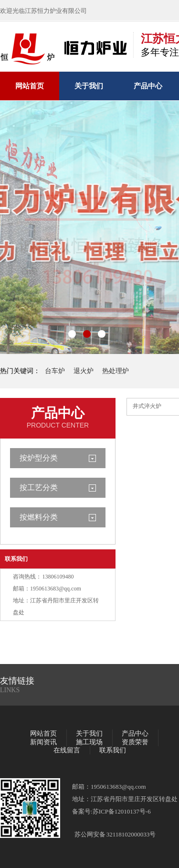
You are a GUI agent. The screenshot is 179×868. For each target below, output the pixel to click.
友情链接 (17, 681)
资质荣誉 (135, 742)
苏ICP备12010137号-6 (122, 811)
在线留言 (67, 750)
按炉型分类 (39, 458)
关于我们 (89, 86)
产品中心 (148, 86)
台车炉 (55, 371)
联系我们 (16, 559)
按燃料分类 (39, 517)
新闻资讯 (43, 742)
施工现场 (89, 742)
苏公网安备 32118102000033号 (115, 834)
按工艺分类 (39, 488)
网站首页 (30, 86)
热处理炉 (116, 371)
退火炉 (84, 371)
